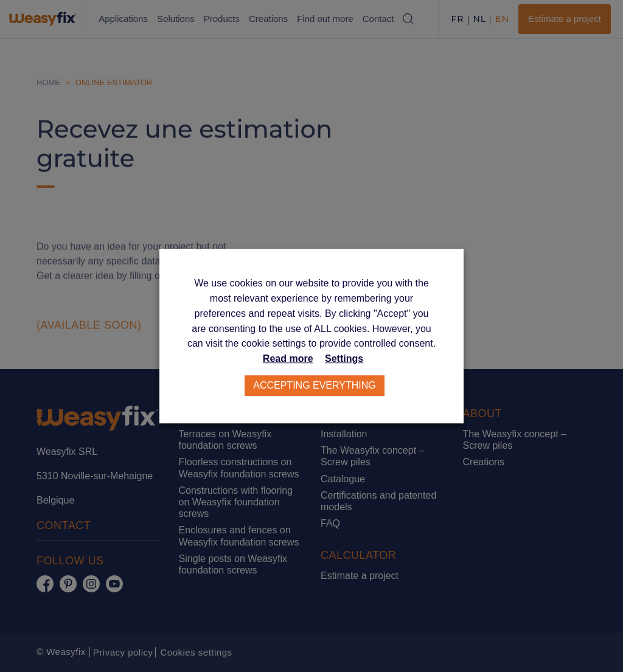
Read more (288, 359)
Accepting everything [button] (315, 385)
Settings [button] (344, 359)
